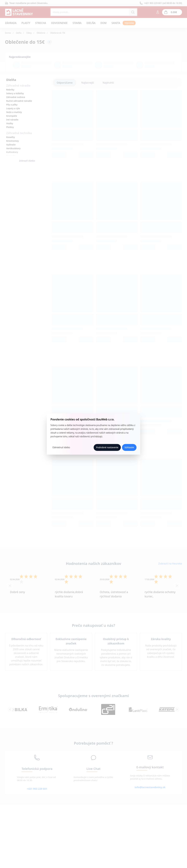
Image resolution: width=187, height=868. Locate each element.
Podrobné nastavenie (107, 447)
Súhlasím (129, 447)
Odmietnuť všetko (61, 447)
